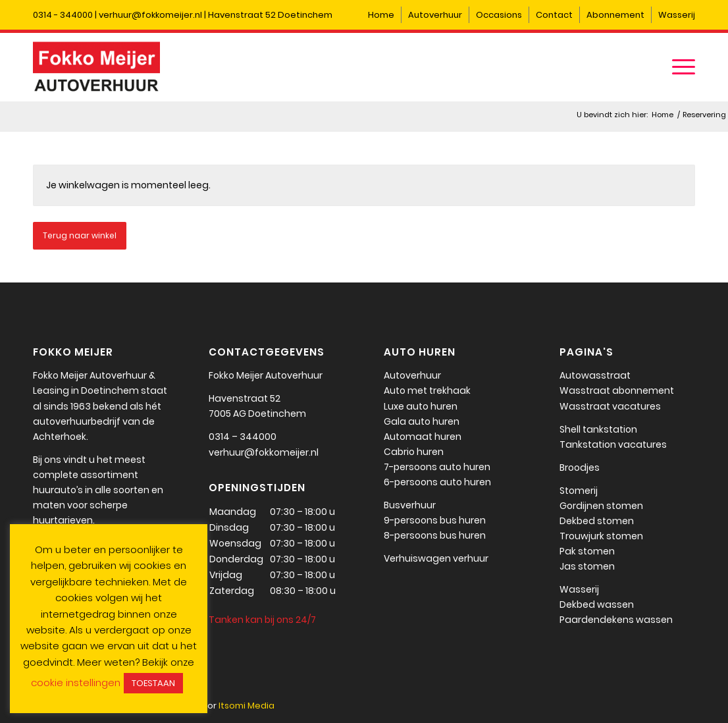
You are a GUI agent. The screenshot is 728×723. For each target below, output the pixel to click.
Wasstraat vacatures (610, 406)
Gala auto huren (422, 421)
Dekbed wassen (597, 604)
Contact (554, 15)
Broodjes (580, 468)
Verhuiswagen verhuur (436, 558)
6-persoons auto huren (437, 482)
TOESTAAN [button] (153, 683)
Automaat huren (423, 437)
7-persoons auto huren (437, 467)
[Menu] (679, 67)
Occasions (499, 15)
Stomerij (579, 491)
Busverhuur (410, 505)
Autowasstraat (595, 375)
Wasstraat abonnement (617, 390)
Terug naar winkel (80, 235)
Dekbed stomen (597, 521)
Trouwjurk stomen (601, 536)
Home (381, 15)
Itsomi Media (247, 706)
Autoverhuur (435, 15)
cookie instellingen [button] (76, 683)
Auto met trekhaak (427, 390)
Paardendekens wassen (616, 620)
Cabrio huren (414, 452)
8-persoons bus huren (435, 535)
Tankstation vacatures (613, 444)
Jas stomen (587, 566)
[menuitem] (381, 15)
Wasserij (677, 15)
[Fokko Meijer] (96, 67)
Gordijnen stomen (601, 506)
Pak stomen (587, 551)
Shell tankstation (598, 429)
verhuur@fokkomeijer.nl (264, 452)
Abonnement (615, 15)
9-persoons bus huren (435, 520)
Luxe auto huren (421, 406)
